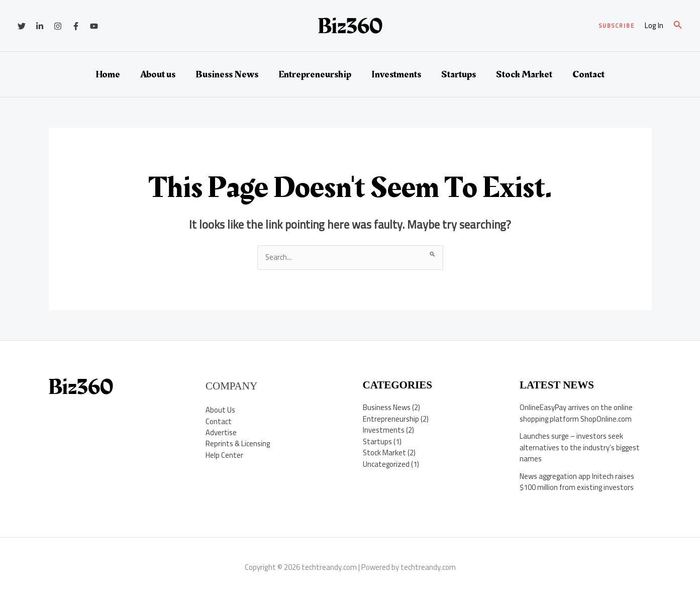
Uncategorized (386, 464)
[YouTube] (94, 26)
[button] (617, 26)
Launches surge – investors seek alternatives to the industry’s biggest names (580, 447)
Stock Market (524, 74)
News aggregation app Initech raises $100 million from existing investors (578, 482)
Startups (459, 74)
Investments (396, 74)
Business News (227, 74)
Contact (588, 74)
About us (158, 74)
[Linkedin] (40, 26)
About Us (220, 410)
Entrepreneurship (315, 74)
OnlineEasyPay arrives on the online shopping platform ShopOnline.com (576, 413)
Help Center (224, 455)
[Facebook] (76, 26)
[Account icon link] (654, 26)
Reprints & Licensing (238, 444)
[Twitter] (22, 26)
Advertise (221, 432)
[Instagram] (58, 26)
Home (108, 74)
